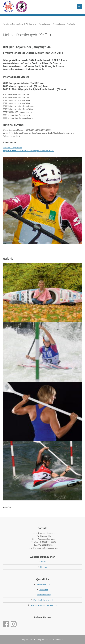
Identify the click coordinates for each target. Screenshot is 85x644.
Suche (44, 562)
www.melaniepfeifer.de (12, 148)
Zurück (8, 507)
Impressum (27, 639)
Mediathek (44, 590)
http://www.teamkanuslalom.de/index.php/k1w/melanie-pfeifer (29, 151)
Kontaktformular (44, 595)
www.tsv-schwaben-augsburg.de (44, 605)
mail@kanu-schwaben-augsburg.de (44, 548)
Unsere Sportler (45, 24)
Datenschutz (58, 639)
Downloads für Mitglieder (44, 600)
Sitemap (44, 567)
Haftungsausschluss (42, 639)
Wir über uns (31, 24)
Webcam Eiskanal (44, 584)
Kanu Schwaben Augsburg (13, 24)
